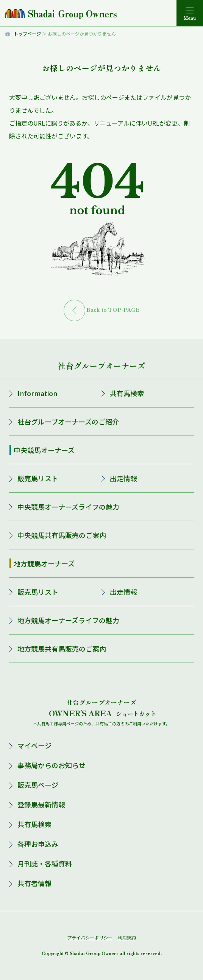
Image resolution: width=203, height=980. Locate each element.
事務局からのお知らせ (52, 765)
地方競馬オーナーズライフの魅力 (68, 620)
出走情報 (123, 478)
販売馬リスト (38, 478)
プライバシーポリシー (90, 937)
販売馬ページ (38, 785)
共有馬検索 (127, 393)
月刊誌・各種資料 (45, 863)
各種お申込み (38, 844)
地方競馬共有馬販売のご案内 (62, 649)
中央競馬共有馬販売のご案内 (62, 535)
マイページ (34, 745)
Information (37, 393)
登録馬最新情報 (41, 804)
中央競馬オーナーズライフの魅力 (68, 507)
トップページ (27, 33)
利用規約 (127, 937)
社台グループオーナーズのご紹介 (68, 422)
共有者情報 (34, 883)
